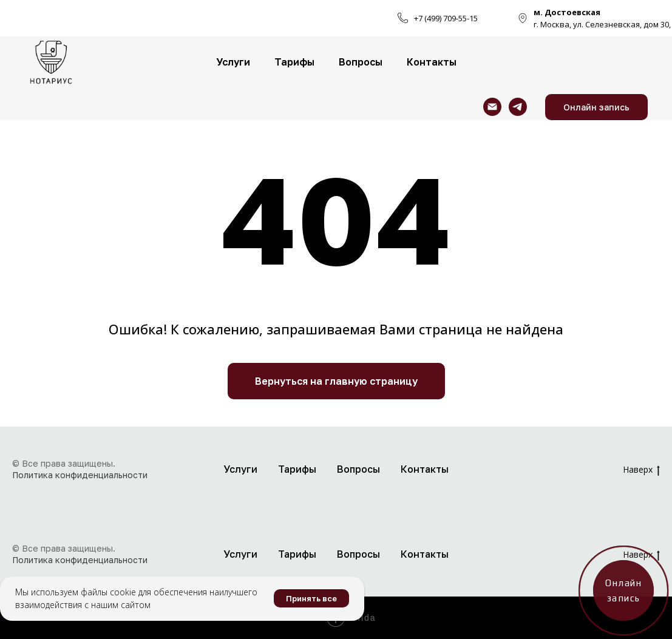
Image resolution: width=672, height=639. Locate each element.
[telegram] (518, 107)
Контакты (432, 62)
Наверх (641, 470)
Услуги (233, 62)
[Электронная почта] (492, 107)
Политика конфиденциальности (80, 475)
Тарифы (294, 62)
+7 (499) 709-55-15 (446, 18)
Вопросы (361, 62)
